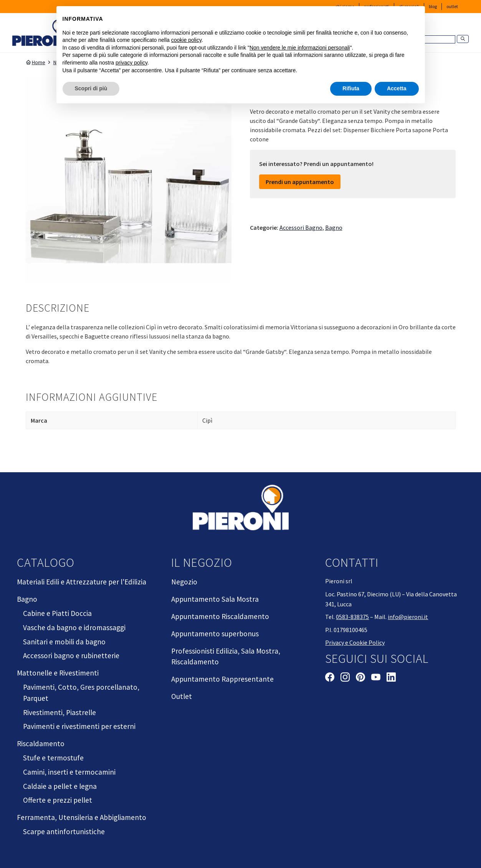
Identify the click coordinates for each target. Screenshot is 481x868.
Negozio (184, 582)
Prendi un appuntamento (300, 182)
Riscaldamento (41, 744)
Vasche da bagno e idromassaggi (74, 627)
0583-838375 (352, 617)
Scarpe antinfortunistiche (64, 831)
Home (36, 62)
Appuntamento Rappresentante (222, 679)
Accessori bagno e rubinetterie (71, 656)
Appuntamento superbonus (215, 634)
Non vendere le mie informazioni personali (300, 48)
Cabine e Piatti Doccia (57, 613)
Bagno (334, 227)
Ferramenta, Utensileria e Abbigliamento (82, 817)
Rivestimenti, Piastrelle (60, 712)
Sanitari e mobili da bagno (64, 642)
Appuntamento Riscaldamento (220, 616)
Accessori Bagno (301, 227)
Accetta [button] (397, 88)
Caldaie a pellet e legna (60, 786)
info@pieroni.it (408, 617)
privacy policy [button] (131, 63)
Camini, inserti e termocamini (69, 772)
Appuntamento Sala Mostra (215, 599)
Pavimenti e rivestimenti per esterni (79, 726)
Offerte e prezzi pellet (58, 800)
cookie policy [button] (186, 40)
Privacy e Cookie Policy (355, 642)
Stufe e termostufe (53, 758)
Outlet (452, 6)
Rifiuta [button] (351, 88)
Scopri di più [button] (91, 88)
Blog (433, 6)
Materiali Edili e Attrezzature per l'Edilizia (82, 582)
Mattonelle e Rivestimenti (58, 673)
